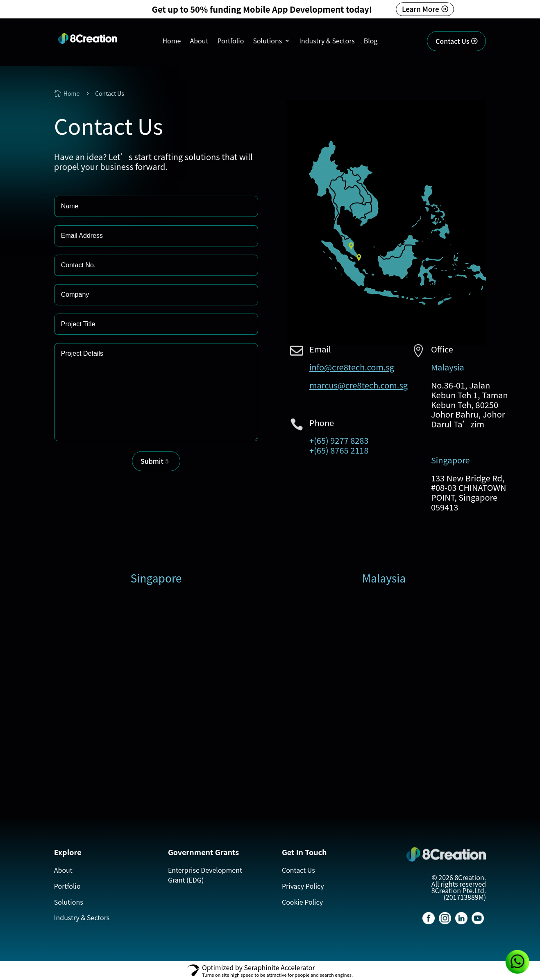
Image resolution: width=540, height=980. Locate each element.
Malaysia (448, 367)
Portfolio (230, 42)
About (199, 42)
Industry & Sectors (327, 42)
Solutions (267, 42)
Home (171, 42)
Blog (371, 42)
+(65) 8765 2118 (339, 450)
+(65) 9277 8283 (339, 440)
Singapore (450, 460)
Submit (152, 461)
